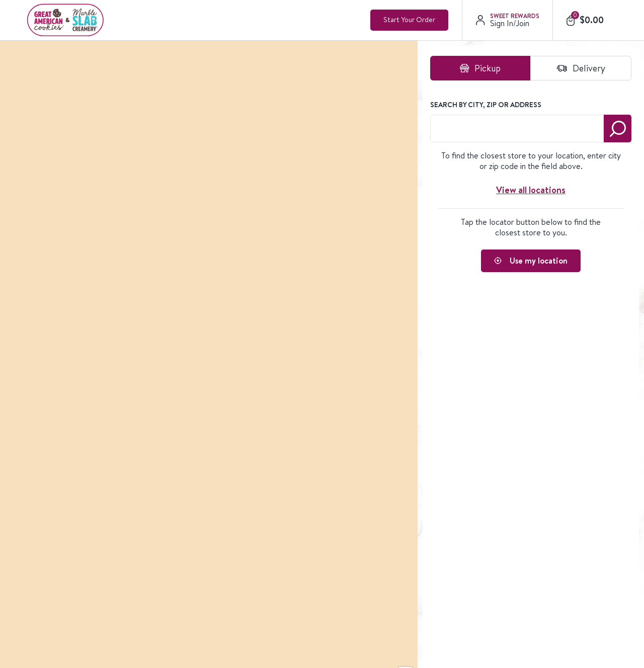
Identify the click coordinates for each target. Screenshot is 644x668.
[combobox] (517, 129)
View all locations (531, 190)
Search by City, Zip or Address (486, 105)
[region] (249, 223)
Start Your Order (409, 20)
